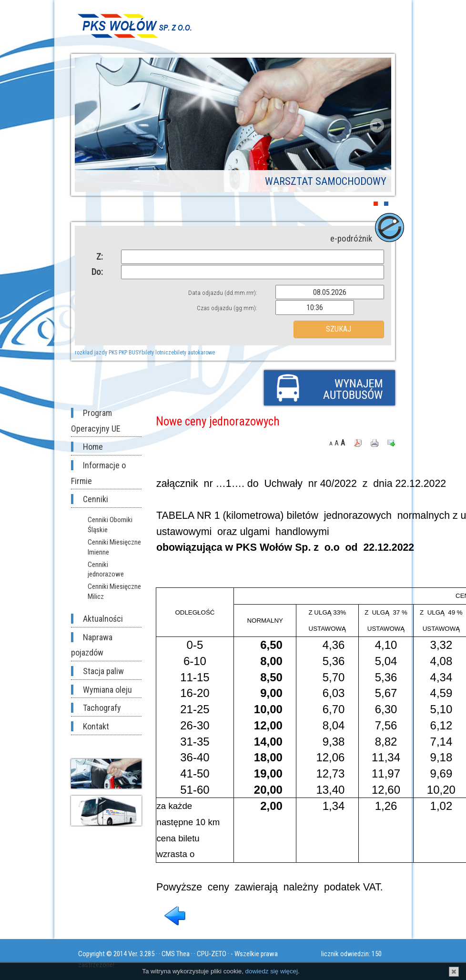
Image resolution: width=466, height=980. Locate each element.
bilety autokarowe (194, 353)
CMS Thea (176, 954)
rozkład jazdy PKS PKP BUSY (108, 353)
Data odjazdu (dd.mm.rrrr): (223, 293)
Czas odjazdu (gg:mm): (227, 308)
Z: (100, 257)
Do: (97, 272)
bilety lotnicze (158, 353)
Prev (89, 125)
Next (377, 125)
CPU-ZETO (212, 954)
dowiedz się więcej (272, 971)
